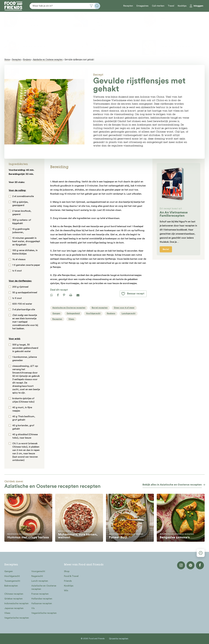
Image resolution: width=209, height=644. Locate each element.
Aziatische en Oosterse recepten (48, 60)
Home (7, 60)
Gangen (9, 571)
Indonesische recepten (16, 603)
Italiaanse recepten (42, 603)
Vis (33, 608)
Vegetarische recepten (17, 618)
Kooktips (182, 6)
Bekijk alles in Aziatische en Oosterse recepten (172, 485)
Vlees (7, 613)
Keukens (27, 60)
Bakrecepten (11, 586)
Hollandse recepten (42, 599)
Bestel (166, 249)
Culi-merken (158, 6)
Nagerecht (37, 576)
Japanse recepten (14, 608)
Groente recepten (119, 639)
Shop (67, 571)
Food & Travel (71, 576)
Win (66, 591)
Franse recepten (40, 594)
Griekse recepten (13, 599)
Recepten (128, 6)
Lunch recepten (40, 581)
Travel (171, 6)
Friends (68, 581)
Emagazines (142, 6)
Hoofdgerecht (12, 576)
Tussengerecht (12, 581)
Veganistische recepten (44, 613)
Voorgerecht (38, 571)
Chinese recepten (14, 594)
